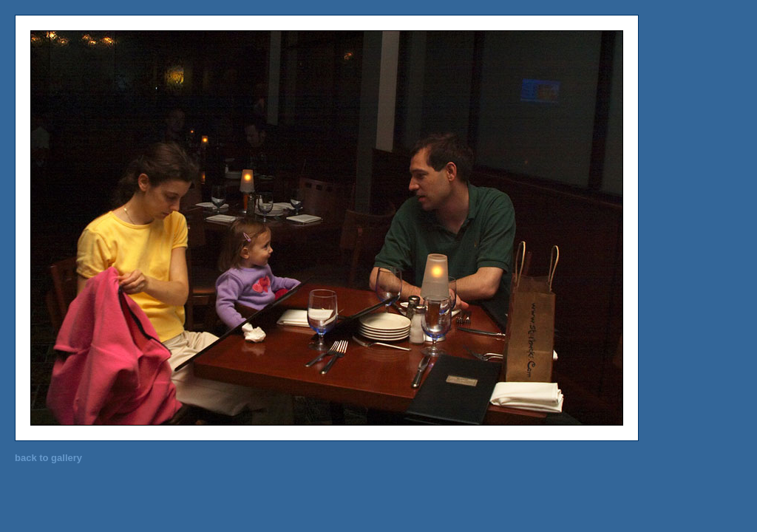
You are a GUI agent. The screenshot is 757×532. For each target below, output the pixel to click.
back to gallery (48, 458)
